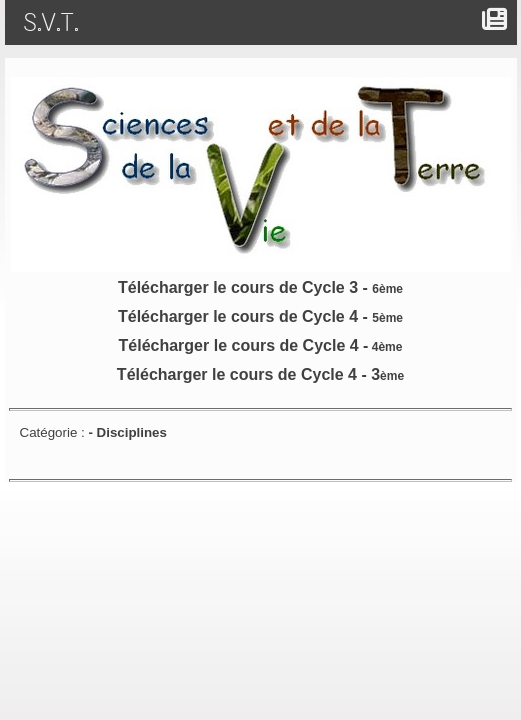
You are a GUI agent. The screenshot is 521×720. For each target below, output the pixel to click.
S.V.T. (55, 22)
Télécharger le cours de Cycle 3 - (260, 287)
